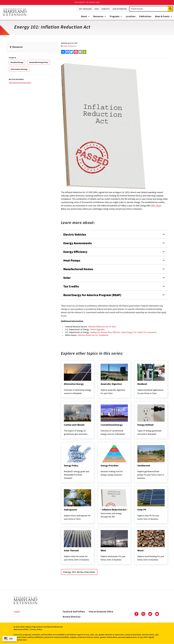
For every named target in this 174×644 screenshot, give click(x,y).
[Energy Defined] (138, 428)
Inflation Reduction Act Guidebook (93, 335)
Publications (145, 16)
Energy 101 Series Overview (79, 572)
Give (97, 9)
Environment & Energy (19, 69)
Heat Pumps (72, 260)
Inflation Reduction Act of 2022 (102, 327)
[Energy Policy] (64, 469)
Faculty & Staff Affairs (74, 612)
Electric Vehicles (75, 234)
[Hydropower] (64, 513)
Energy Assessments (78, 243)
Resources (98, 16)
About (84, 16)
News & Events (162, 16)
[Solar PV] (138, 513)
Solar (67, 278)
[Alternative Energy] (64, 387)
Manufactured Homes (78, 269)
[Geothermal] (138, 469)
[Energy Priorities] (101, 469)
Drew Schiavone (70, 46)
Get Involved (85, 9)
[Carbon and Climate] (64, 428)
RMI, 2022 (156, 206)
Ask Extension (120, 9)
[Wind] (101, 554)
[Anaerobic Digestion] (101, 387)
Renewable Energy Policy (39, 62)
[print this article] (84, 52)
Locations (131, 16)
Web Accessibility (21, 629)
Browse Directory (72, 617)
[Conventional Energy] (101, 428)
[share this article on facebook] (67, 52)
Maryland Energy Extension (20, 83)
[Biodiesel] (138, 387)
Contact (106, 9)
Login (17, 612)
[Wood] (138, 554)
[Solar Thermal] (64, 554)
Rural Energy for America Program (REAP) (92, 295)
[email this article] (80, 52)
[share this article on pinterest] (76, 52)
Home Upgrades (97, 329)
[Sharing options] (63, 52)
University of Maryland (87, 2)
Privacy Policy (36, 629)
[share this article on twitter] (72, 52)
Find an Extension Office (101, 612)
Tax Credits (71, 286)
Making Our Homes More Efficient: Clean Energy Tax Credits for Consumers (123, 332)
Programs (115, 16)
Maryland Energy (17, 62)
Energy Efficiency (75, 252)
